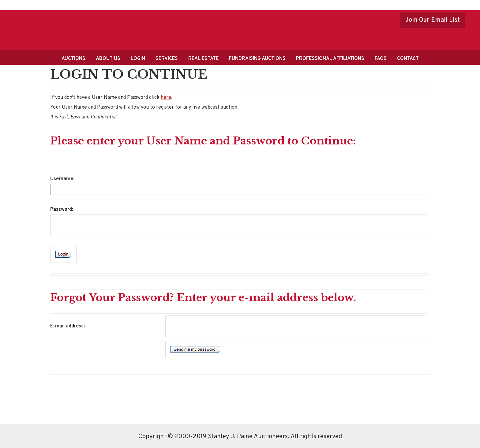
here (166, 98)
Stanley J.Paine (85, 29)
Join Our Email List (433, 20)
